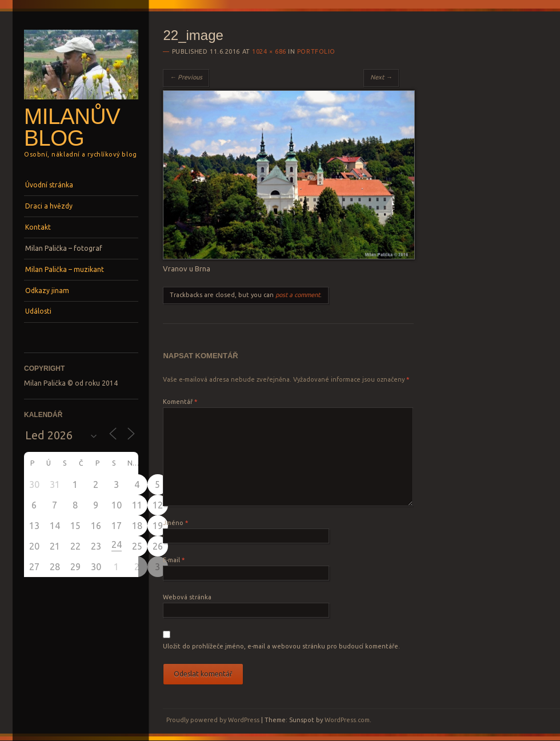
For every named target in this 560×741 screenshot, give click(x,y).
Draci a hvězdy (49, 206)
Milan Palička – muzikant (65, 269)
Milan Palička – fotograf (64, 248)
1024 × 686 (269, 51)
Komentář (180, 402)
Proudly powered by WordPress (213, 720)
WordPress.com (347, 720)
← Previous (186, 77)
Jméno (175, 523)
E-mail (174, 560)
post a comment (298, 295)
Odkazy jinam (47, 291)
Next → (381, 77)
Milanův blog (72, 127)
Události (38, 311)
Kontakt (38, 227)
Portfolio (316, 51)
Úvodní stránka (49, 185)
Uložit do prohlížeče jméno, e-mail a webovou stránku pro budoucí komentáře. (281, 646)
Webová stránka (187, 597)
